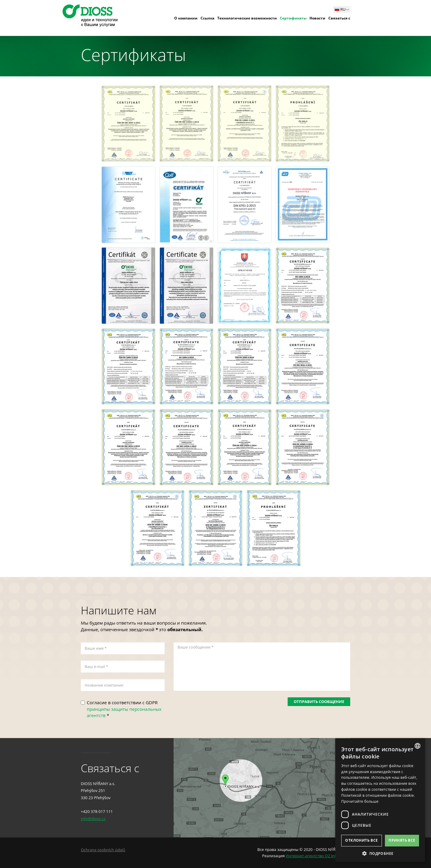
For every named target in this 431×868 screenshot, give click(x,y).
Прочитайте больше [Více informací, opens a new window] (360, 801)
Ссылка (207, 18)
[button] (380, 853)
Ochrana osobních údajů (103, 850)
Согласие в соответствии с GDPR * (124, 709)
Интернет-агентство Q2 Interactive (318, 856)
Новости (317, 18)
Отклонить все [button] (361, 840)
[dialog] (380, 800)
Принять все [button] (402, 840)
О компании (186, 18)
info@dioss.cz (93, 819)
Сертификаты (293, 18)
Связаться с (339, 18)
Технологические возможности (247, 18)
